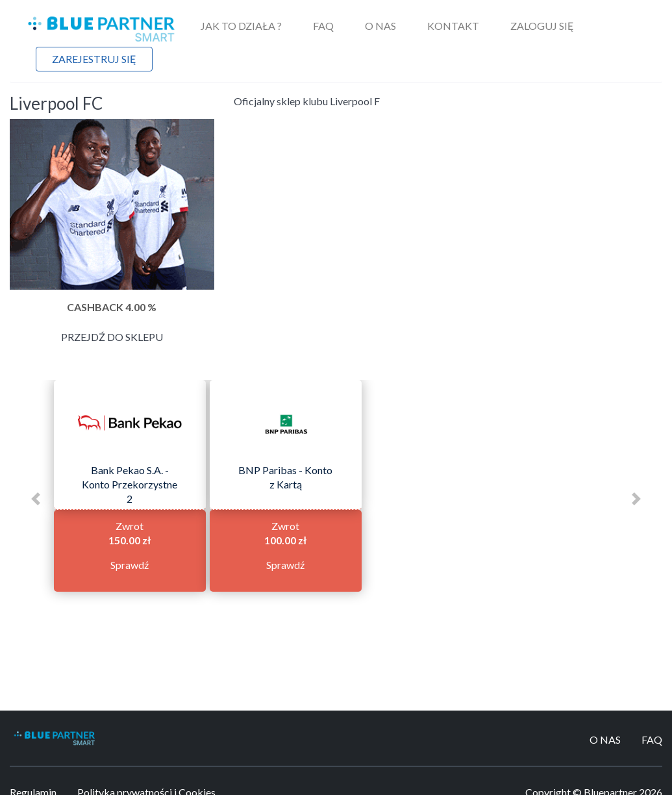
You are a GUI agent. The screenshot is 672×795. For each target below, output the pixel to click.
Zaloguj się (542, 26)
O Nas (380, 26)
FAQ (323, 26)
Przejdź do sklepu (112, 337)
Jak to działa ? (241, 26)
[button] (36, 499)
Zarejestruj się (94, 59)
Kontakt (453, 26)
